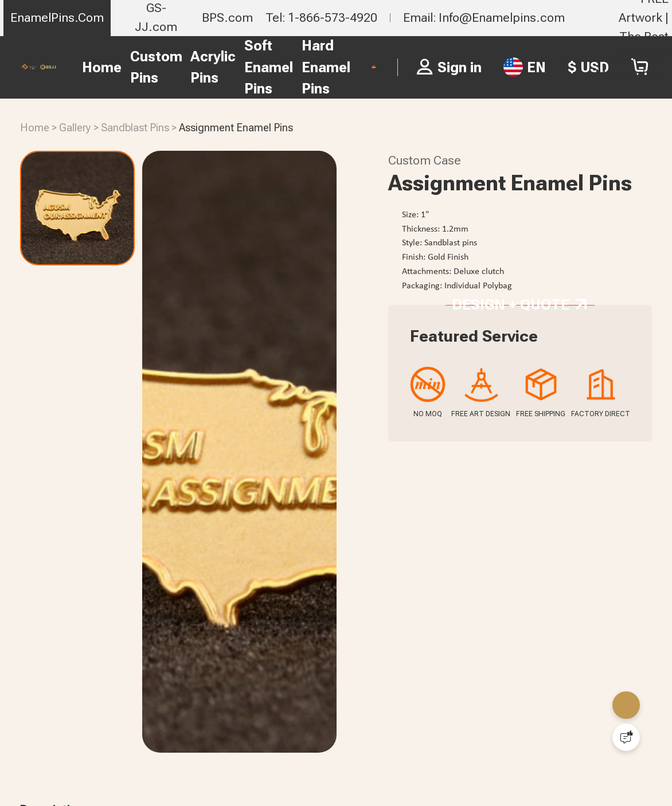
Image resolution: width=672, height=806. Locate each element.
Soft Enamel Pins (231, 67)
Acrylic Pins (176, 67)
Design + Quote (519, 431)
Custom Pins (119, 67)
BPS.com (227, 17)
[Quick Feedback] (626, 737)
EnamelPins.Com (57, 17)
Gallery (75, 128)
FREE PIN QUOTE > (374, 67)
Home (65, 67)
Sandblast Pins (135, 128)
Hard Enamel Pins (289, 67)
